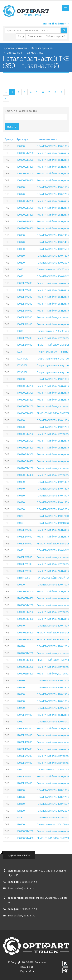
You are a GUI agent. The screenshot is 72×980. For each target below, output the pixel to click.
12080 (20, 721)
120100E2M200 (25, 591)
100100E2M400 (25, 167)
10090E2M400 (24, 345)
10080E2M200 (24, 283)
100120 (21, 194)
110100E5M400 (25, 413)
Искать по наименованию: (21, 111)
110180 (21, 502)
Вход (21, 36)
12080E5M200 (24, 756)
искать (12, 126)
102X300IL (22, 372)
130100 (21, 824)
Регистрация (35, 36)
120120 (21, 646)
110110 (21, 420)
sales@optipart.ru (25, 888)
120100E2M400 (25, 598)
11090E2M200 (24, 557)
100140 (21, 242)
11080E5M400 (24, 543)
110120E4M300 (25, 454)
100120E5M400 (25, 228)
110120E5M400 (25, 475)
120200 (21, 708)
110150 (21, 495)
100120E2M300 (25, 208)
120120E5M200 (25, 667)
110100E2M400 (25, 400)
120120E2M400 (25, 660)
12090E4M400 (24, 776)
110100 (21, 379)
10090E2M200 (24, 338)
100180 (21, 256)
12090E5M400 (24, 783)
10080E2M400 (24, 290)
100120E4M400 (25, 221)
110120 (21, 427)
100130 (21, 235)
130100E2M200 (25, 831)
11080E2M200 (24, 530)
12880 (20, 817)
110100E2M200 (25, 386)
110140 (21, 489)
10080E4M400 (24, 311)
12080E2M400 (24, 735)
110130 (21, 482)
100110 (21, 187)
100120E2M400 (25, 215)
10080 (20, 276)
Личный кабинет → (56, 24)
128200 (21, 811)
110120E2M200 (25, 434)
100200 (21, 263)
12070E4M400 (24, 715)
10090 (20, 331)
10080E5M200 (24, 317)
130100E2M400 (25, 838)
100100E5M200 (25, 173)
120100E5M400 (25, 619)
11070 (20, 516)
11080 (20, 523)
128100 (21, 790)
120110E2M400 (25, 632)
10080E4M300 (24, 304)
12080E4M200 (24, 742)
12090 (20, 769)
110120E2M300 (25, 441)
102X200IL (22, 365)
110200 (21, 509)
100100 (21, 146)
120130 (21, 680)
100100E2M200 (25, 153)
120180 (21, 701)
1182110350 (23, 578)
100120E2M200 (25, 201)
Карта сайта (27, 971)
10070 (20, 269)
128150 (21, 804)
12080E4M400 (24, 749)
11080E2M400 (24, 537)
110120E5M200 (25, 468)
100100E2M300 (25, 160)
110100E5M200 (25, 406)
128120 (21, 797)
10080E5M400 (24, 324)
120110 (21, 626)
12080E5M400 (24, 763)
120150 (21, 694)
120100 (21, 584)
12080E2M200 (24, 728)
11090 (20, 550)
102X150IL (22, 359)
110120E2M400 (25, 448)
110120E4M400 (25, 461)
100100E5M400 (25, 180)
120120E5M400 (25, 673)
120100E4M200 (25, 605)
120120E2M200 (25, 653)
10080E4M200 (24, 297)
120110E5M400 (25, 639)
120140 (21, 687)
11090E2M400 (24, 571)
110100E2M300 (25, 393)
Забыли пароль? (56, 36)
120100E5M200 (25, 612)
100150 (21, 249)
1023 (19, 352)
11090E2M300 (24, 564)
